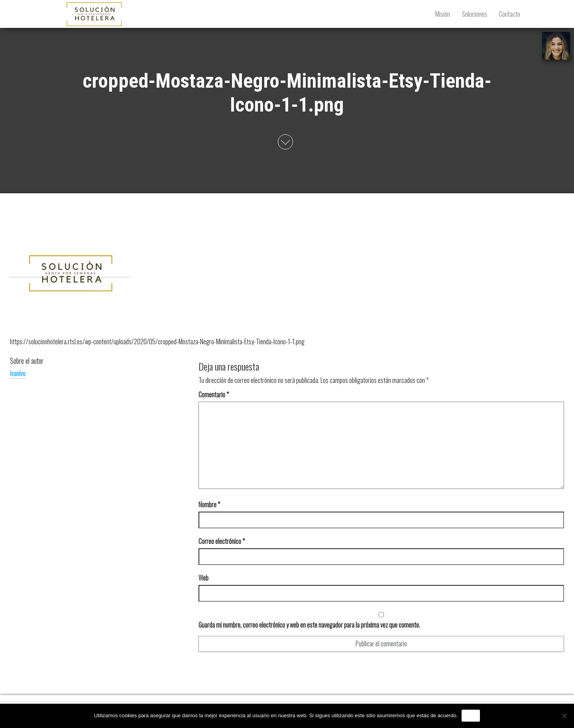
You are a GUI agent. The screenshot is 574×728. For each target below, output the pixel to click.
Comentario (214, 394)
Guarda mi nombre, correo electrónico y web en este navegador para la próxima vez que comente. (309, 625)
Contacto (510, 14)
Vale (471, 715)
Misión (443, 14)
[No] (564, 716)
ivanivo (18, 373)
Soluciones (475, 14)
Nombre (209, 504)
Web (203, 578)
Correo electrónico (222, 541)
